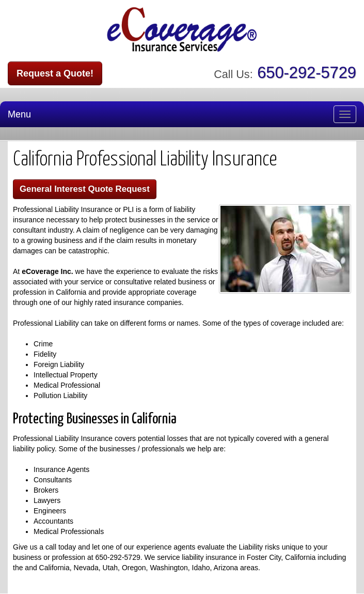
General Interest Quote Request (85, 189)
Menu (19, 114)
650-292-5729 (307, 73)
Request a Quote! (55, 73)
